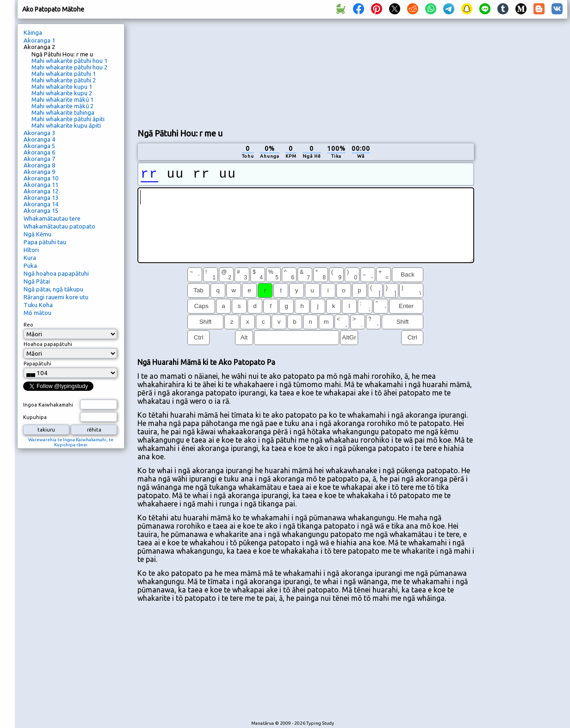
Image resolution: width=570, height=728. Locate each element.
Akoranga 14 (41, 204)
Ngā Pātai (37, 281)
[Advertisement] (194, 72)
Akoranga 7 (39, 159)
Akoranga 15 (41, 210)
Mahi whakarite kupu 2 (62, 93)
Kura (30, 258)
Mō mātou (37, 313)
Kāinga (33, 32)
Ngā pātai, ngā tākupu (53, 289)
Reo (28, 325)
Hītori (31, 250)
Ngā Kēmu (37, 234)
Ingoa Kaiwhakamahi (48, 405)
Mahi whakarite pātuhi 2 (64, 80)
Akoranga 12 (41, 191)
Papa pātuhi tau (45, 242)
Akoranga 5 (39, 146)
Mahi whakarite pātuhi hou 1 (69, 61)
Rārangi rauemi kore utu (56, 297)
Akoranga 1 (39, 40)
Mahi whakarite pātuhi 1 (64, 74)
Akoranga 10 (41, 178)
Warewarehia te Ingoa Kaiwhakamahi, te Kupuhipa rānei (71, 442)
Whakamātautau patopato (59, 226)
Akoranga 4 (39, 139)
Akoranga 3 (39, 133)
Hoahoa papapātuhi (48, 344)
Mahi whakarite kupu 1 (62, 86)
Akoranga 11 (41, 185)
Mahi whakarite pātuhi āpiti (68, 119)
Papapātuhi (37, 364)
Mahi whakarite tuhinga (63, 112)
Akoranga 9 (39, 172)
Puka (30, 265)
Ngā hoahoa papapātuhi (56, 273)
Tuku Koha (38, 305)
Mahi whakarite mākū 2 (62, 106)
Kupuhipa (35, 417)
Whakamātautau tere (52, 218)
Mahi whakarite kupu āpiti (66, 125)
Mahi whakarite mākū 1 (62, 99)
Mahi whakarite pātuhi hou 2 (69, 67)
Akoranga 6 (39, 152)
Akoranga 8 (39, 165)
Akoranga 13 (41, 197)
